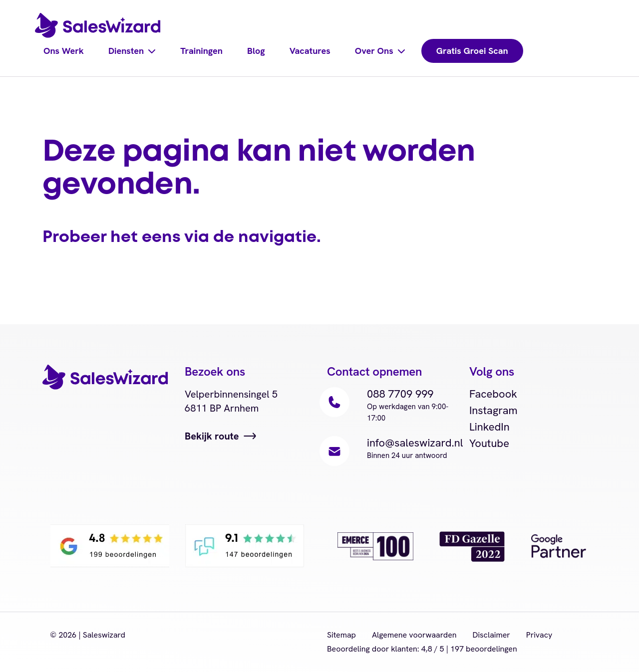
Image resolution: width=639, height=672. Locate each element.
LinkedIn (489, 427)
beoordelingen (484, 649)
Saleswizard (104, 635)
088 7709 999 (401, 394)
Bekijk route (212, 436)
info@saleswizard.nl (415, 443)
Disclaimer (491, 635)
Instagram (493, 410)
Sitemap (341, 635)
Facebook (493, 394)
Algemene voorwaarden (414, 635)
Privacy (539, 635)
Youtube (489, 443)
